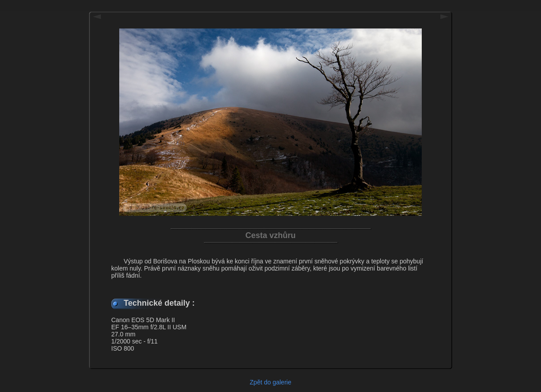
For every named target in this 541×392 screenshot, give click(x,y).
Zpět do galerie (270, 382)
